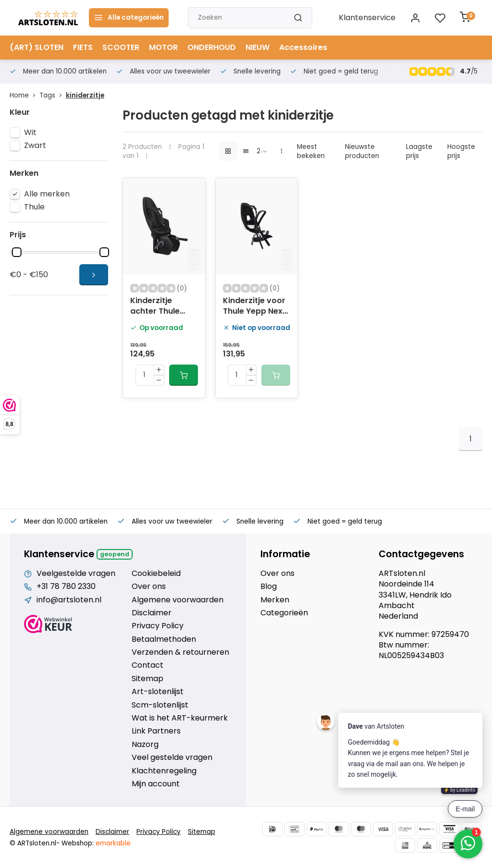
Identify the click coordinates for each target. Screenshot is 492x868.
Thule (34, 207)
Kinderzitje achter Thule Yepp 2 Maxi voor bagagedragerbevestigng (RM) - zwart (164, 307)
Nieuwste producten (362, 151)
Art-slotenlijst (158, 692)
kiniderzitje (85, 95)
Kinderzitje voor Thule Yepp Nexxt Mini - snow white (257, 307)
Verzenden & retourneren (180, 652)
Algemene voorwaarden (178, 600)
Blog (269, 587)
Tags (53, 95)
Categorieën (284, 613)
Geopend (115, 554)
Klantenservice (367, 18)
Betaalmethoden (164, 639)
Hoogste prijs (461, 151)
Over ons (149, 587)
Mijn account (156, 784)
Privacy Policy (158, 626)
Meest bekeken (311, 151)
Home (25, 95)
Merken (275, 600)
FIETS (83, 47)
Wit (30, 133)
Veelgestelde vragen (76, 574)
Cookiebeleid (156, 574)
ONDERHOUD (212, 47)
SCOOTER (121, 47)
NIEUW (258, 47)
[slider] (17, 252)
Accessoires (303, 47)
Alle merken (47, 194)
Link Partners (156, 731)
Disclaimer (152, 613)
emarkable (113, 843)
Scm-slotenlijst (160, 705)
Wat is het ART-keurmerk (180, 718)
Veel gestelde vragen (172, 758)
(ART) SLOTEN (37, 47)
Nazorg (145, 745)
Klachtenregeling (164, 771)
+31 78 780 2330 (66, 587)
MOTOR (163, 47)
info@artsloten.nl (69, 600)
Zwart (35, 146)
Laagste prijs (419, 151)
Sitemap (148, 679)
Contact (148, 665)
